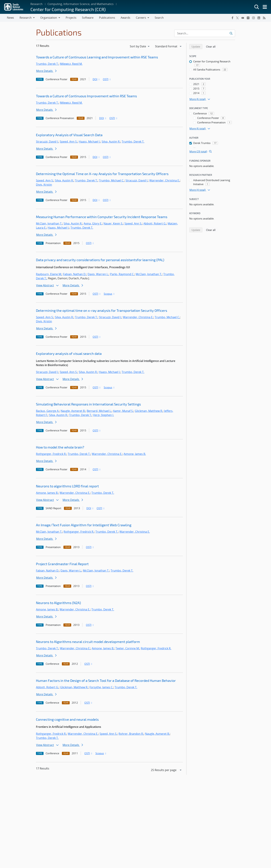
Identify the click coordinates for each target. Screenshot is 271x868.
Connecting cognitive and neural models (67, 719)
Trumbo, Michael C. (112, 180)
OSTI (107, 79)
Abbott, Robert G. (155, 223)
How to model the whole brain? (60, 447)
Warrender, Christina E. (165, 180)
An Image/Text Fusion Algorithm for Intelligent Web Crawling (84, 525)
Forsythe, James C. (101, 687)
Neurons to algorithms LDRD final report (67, 486)
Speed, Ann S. (69, 142)
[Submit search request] (231, 33)
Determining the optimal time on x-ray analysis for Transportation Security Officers (102, 310)
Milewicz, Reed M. (71, 64)
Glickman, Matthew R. (149, 411)
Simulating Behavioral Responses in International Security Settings (88, 404)
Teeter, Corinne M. (127, 648)
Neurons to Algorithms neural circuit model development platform (88, 642)
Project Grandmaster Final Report (62, 564)
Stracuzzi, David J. (47, 142)
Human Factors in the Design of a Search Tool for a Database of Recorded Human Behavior (106, 680)
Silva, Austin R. (111, 142)
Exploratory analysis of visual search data (69, 353)
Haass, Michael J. (90, 142)
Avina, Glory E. (93, 223)
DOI (96, 79)
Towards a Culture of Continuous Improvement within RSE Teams (86, 96)
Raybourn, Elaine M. (49, 274)
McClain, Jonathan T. (49, 223)
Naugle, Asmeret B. (73, 411)
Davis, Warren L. (98, 274)
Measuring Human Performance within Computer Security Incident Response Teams (102, 217)
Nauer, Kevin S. (113, 223)
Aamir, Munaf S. (123, 411)
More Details (46, 71)
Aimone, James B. (135, 454)
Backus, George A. (48, 411)
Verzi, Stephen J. (104, 415)
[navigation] (140, 46)
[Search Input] (205, 33)
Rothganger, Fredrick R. (51, 454)
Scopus (109, 294)
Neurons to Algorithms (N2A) (58, 603)
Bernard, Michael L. (99, 411)
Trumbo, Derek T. (47, 64)
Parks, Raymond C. (122, 274)
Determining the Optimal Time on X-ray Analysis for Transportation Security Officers (102, 174)
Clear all (212, 46)
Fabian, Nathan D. (75, 274)
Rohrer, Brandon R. (131, 734)
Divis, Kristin (44, 185)
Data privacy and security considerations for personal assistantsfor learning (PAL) (100, 260)
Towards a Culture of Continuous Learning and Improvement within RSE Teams (97, 57)
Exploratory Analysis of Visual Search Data (69, 135)
